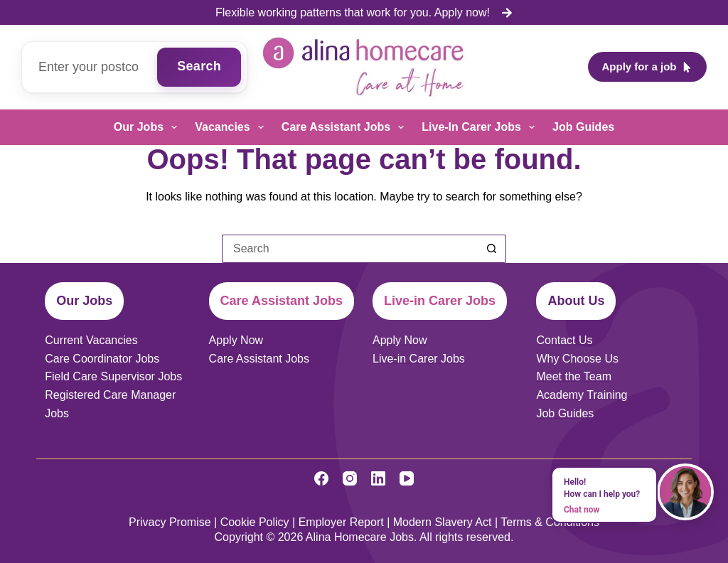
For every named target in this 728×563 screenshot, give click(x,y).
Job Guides (583, 127)
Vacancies (232, 127)
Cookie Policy (255, 522)
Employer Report (341, 522)
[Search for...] (350, 249)
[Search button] (492, 249)
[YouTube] (407, 478)
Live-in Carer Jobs (481, 127)
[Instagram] (350, 478)
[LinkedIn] (378, 478)
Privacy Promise (170, 522)
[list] (364, 13)
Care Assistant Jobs (346, 127)
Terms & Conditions (550, 522)
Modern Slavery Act (443, 522)
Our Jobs (148, 127)
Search (199, 66)
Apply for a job (648, 66)
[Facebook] (321, 478)
